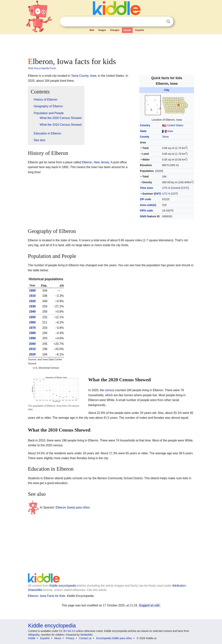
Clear (161, 22)
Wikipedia (34, 635)
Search (168, 22)
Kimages (115, 30)
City (167, 90)
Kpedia (127, 30)
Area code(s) (148, 205)
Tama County (80, 76)
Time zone (146, 188)
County (145, 137)
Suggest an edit (149, 605)
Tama (165, 137)
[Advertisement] (111, 45)
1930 (32, 306)
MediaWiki (86, 635)
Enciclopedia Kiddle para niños (114, 638)
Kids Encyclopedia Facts (42, 68)
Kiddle (32, 638)
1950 (32, 317)
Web (92, 30)
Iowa (170, 131)
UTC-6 (166, 188)
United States (175, 125)
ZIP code (146, 199)
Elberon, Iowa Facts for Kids (47, 596)
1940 (32, 312)
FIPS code (146, 211)
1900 (32, 291)
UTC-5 (166, 194)
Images (102, 30)
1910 (32, 296)
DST (157, 194)
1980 (32, 333)
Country (145, 125)
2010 (32, 349)
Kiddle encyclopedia (63, 586)
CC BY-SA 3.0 (67, 631)
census (110, 390)
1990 (32, 338)
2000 (32, 344)
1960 (32, 322)
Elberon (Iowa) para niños (73, 507)
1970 (32, 328)
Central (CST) (180, 188)
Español (140, 30)
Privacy (70, 638)
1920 (32, 301)
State (143, 131)
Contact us (85, 638)
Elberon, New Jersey (95, 162)
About (58, 638)
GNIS (143, 216)
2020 (159, 171)
